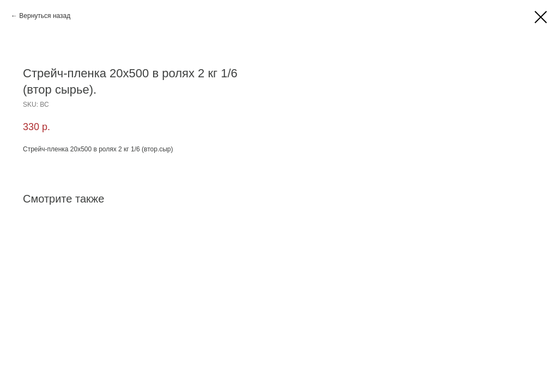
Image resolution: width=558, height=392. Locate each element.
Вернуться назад (45, 16)
